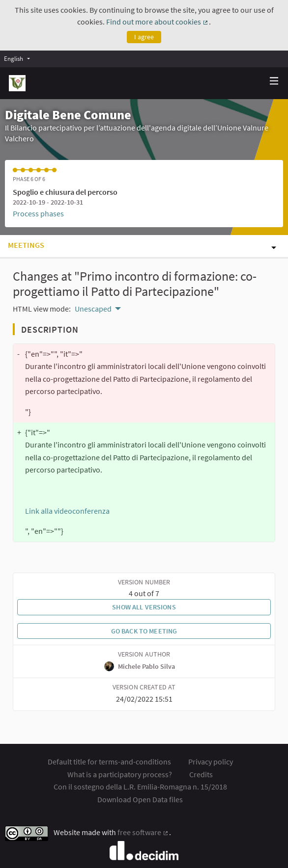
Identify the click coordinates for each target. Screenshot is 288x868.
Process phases (38, 213)
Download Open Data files (140, 799)
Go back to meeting (144, 631)
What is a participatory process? (120, 774)
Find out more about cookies (158, 22)
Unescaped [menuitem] (93, 309)
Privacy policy (211, 762)
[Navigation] (274, 81)
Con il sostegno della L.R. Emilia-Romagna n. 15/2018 (140, 787)
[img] (274, 81)
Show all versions (144, 607)
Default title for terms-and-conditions (109, 762)
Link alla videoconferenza (67, 511)
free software (143, 832)
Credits (201, 774)
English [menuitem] (14, 58)
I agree (144, 37)
